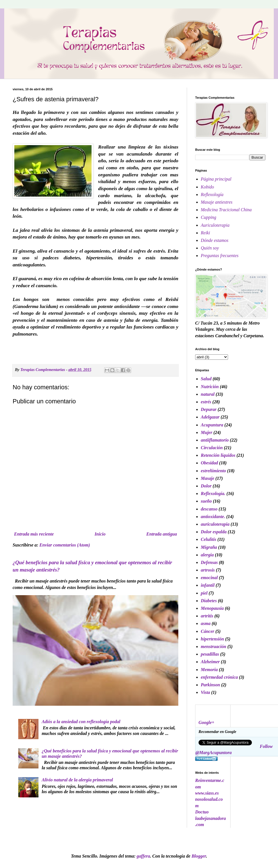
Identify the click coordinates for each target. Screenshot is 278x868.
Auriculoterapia (215, 225)
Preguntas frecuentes (220, 256)
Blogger (199, 856)
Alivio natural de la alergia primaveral (77, 780)
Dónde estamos (215, 240)
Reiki (205, 233)
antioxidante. (213, 517)
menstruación (214, 646)
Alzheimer (210, 662)
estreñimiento (213, 471)
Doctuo (202, 812)
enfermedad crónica (219, 677)
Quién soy (210, 248)
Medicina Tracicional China (226, 210)
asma (206, 623)
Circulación (212, 448)
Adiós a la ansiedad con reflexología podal (81, 722)
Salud (206, 379)
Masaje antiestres (217, 202)
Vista (205, 692)
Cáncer (208, 631)
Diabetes (209, 601)
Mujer (207, 432)
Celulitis (208, 539)
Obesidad (209, 463)
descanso (209, 509)
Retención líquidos (218, 455)
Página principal (216, 179)
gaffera (143, 856)
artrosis (208, 570)
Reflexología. (213, 493)
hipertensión (212, 639)
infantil (208, 585)
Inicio (100, 534)
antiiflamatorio (215, 440)
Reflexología (212, 194)
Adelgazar (210, 417)
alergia (207, 555)
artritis (207, 616)
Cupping (208, 217)
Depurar (209, 409)
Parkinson (210, 685)
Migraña (209, 547)
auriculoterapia (215, 524)
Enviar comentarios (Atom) (65, 545)
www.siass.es (207, 793)
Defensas (209, 562)
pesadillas (210, 654)
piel (204, 593)
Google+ (206, 722)
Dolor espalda (214, 532)
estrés (206, 402)
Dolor (206, 486)
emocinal (209, 578)
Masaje (208, 478)
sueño (206, 501)
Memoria (209, 670)
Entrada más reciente (34, 534)
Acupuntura (212, 425)
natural (208, 394)
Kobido (207, 187)
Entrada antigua (162, 534)
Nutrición (210, 387)
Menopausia (212, 608)
